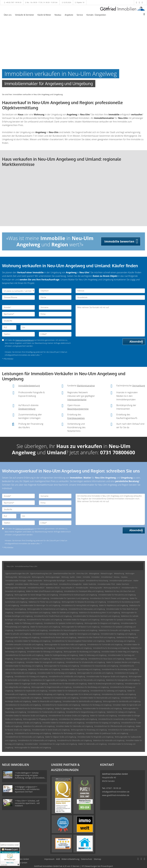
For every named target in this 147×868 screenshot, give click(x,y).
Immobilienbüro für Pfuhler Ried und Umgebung (69, 659)
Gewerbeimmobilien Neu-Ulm (64, 573)
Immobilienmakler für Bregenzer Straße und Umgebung (107, 677)
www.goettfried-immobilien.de (116, 795)
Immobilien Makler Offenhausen (27, 584)
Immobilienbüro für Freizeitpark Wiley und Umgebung (84, 591)
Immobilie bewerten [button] (119, 241)
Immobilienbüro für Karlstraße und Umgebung (119, 694)
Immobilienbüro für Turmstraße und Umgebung (105, 645)
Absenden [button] (136, 342)
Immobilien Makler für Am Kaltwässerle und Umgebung (69, 691)
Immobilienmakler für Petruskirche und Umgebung (117, 595)
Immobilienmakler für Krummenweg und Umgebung (57, 673)
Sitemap (97, 859)
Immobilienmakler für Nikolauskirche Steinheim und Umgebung (96, 616)
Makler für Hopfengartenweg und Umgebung (61, 655)
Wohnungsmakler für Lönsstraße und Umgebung (95, 673)
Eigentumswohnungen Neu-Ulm (17, 573)
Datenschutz (87, 859)
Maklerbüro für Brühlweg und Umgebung (96, 705)
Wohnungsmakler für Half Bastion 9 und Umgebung (80, 627)
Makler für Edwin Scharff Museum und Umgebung (44, 591)
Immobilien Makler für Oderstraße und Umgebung (74, 726)
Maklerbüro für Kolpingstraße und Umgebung (123, 680)
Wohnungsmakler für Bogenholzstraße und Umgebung (51, 687)
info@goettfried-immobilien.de (116, 792)
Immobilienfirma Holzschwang (97, 581)
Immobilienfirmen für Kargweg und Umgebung (103, 723)
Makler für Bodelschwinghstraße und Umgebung (106, 684)
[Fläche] (55, 297)
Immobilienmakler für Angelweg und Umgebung (118, 634)
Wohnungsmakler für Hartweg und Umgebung (22, 637)
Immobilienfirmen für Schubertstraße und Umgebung (85, 662)
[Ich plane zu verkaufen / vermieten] (18, 291)
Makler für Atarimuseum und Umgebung (45, 627)
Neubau (58, 15)
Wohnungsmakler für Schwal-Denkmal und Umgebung (47, 609)
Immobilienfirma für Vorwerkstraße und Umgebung (117, 719)
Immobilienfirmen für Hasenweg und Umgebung (50, 634)
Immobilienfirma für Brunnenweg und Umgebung (111, 648)
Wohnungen (130, 573)
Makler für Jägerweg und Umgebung (68, 708)
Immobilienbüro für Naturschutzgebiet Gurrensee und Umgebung (73, 630)
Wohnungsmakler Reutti (49, 584)
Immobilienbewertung (29, 386)
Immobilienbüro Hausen (76, 581)
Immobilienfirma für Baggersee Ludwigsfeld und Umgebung (27, 598)
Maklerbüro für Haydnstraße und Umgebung (31, 691)
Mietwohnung (119, 573)
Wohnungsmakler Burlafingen (54, 581)
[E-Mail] (55, 334)
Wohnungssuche (38, 577)
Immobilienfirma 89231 (36, 588)
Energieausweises (76, 418)
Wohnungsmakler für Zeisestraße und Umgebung (33, 748)
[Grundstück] (110, 297)
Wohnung (65, 577)
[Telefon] (18, 334)
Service (80, 15)
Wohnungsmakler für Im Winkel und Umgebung (83, 694)
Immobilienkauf (107, 577)
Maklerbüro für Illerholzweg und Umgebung (68, 733)
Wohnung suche (24, 577)
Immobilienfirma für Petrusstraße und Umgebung (86, 680)
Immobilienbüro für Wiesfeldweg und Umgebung (91, 687)
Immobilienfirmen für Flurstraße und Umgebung (74, 648)
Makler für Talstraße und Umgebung (103, 716)
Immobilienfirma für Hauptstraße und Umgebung (23, 698)
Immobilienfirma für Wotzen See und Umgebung (59, 637)
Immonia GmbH (20, 863)
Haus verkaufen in (68, 588)
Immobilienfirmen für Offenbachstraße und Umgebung (114, 726)
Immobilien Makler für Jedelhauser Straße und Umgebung (107, 733)
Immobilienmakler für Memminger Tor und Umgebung (40, 605)
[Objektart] (55, 291)
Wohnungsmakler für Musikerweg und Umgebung (82, 652)
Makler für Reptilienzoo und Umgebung (114, 605)
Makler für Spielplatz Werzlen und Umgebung (123, 662)
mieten (79, 577)
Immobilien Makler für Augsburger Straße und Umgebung (27, 684)
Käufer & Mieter (44, 15)
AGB (58, 859)
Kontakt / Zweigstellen (96, 15)
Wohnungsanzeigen (53, 577)
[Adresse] (110, 291)
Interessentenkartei (77, 400)
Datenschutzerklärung (25, 340)
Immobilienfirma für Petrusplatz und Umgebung (44, 620)
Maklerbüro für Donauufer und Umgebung (114, 630)
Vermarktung (139, 386)
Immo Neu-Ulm (82, 573)
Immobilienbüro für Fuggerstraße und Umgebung (49, 680)
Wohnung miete (11, 577)
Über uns (8, 15)
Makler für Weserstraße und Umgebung (47, 701)
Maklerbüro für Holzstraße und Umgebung (109, 740)
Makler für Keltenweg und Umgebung (93, 655)
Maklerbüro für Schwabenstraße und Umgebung (61, 698)
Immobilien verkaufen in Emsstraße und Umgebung (24, 645)
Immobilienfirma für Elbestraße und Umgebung (74, 740)
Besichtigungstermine (78, 409)
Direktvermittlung (27, 409)
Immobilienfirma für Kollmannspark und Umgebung (78, 595)
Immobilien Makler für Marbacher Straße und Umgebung (26, 716)
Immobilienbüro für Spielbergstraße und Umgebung (78, 719)
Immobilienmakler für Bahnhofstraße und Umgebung (82, 701)
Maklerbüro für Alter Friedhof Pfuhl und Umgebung (96, 637)
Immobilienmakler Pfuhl (106, 584)
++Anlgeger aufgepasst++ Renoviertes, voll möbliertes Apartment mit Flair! (27, 789)
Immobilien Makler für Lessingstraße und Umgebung (45, 662)
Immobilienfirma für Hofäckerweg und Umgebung (33, 733)
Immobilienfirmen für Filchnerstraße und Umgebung (25, 737)
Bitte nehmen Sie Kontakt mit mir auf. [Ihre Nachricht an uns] (110, 321)
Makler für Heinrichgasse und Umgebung (84, 634)
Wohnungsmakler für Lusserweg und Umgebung (32, 659)
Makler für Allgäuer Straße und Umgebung (61, 737)
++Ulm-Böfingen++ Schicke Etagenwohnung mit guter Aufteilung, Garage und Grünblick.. (30, 775)
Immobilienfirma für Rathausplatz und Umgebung (87, 609)
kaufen (72, 577)
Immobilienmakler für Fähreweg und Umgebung (45, 652)
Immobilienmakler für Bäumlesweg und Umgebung (24, 666)
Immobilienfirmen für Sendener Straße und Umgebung (69, 716)
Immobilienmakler (31, 744)
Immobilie (86, 577)
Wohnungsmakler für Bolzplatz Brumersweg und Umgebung (84, 602)
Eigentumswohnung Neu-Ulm (41, 573)
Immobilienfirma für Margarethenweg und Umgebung (86, 712)
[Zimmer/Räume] (18, 297)
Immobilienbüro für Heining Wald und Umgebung (79, 605)
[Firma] (55, 314)
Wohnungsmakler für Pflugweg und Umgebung (40, 719)
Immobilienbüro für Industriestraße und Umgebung (99, 666)
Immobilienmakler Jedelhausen (121, 581)
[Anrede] (18, 307)
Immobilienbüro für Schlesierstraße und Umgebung (37, 740)
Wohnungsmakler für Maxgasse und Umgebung (102, 623)
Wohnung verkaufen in (112, 588)
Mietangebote (94, 573)
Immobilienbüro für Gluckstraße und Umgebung (23, 705)
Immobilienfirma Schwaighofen (70, 584)
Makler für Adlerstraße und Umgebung (92, 744)
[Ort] (46, 327)
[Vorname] (55, 307)
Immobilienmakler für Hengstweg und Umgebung (46, 694)
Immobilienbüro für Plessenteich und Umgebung (32, 613)
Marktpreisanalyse (86, 386)
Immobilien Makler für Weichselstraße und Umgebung (100, 698)
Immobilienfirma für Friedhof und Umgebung (31, 630)
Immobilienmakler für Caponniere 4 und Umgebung (69, 598)
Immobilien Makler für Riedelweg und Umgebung (33, 641)
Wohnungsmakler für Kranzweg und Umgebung (62, 666)
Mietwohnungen (107, 573)
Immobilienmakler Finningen (16, 581)
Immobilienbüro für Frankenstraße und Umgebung (46, 712)
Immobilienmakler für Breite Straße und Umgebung (51, 730)
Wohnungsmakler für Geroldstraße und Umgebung (122, 701)
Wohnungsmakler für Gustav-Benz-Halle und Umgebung (65, 645)
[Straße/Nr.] (37, 321)
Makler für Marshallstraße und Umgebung (21, 673)
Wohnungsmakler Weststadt (16, 588)
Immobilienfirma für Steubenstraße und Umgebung (61, 705)
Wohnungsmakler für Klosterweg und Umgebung (89, 730)
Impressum (49, 859)
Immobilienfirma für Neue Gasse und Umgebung (106, 659)
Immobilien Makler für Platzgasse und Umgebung (81, 620)
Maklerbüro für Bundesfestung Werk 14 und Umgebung (100, 613)
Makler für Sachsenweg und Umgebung (120, 641)
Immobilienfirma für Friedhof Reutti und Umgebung (53, 616)
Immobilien (95, 577)
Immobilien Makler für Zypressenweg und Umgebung (81, 669)
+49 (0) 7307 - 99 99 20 (14, 2)
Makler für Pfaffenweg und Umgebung (29, 623)
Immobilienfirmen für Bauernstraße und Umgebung (24, 655)
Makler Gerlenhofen (35, 581)
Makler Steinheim (123, 584)
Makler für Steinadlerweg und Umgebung (40, 648)
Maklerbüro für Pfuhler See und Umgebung (45, 602)
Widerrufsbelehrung (70, 859)
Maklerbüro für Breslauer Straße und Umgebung (23, 723)
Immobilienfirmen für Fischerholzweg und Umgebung (34, 708)
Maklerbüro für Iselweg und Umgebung (121, 712)
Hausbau (124, 577)
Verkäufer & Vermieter (24, 15)
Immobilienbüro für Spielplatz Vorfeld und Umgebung (64, 623)
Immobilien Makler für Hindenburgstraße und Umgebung (63, 723)
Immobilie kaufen (82, 588)
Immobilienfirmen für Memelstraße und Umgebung (68, 684)
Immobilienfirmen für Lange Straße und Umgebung (58, 744)
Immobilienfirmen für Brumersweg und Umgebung (120, 669)
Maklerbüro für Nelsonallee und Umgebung (44, 669)
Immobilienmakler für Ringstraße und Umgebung (95, 737)
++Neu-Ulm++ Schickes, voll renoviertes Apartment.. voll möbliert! (27, 803)
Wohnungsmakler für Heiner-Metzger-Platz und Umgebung (36, 595)
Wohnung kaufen (96, 588)
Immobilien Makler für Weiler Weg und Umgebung (120, 652)
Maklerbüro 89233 (53, 588)
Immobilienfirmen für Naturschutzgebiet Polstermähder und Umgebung (78, 641)
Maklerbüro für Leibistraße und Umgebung (39, 726)
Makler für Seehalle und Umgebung (65, 613)
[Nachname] (18, 314)
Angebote (69, 15)
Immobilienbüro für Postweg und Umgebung (31, 677)
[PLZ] (9, 327)
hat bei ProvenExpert (73, 866)
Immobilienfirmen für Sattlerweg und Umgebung (108, 691)
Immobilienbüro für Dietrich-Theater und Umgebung (109, 598)
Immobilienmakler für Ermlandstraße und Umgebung (102, 708)
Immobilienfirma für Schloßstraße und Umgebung (67, 677)
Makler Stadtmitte (90, 584)
